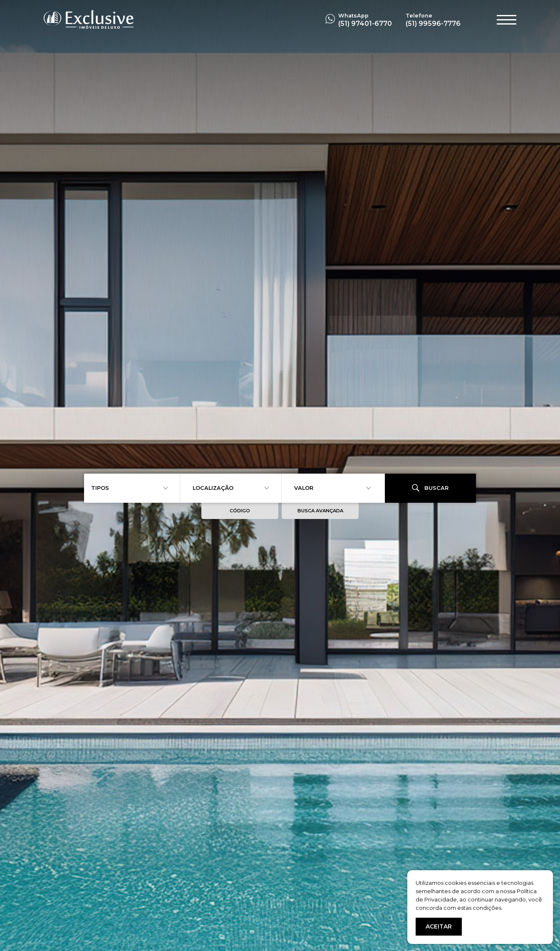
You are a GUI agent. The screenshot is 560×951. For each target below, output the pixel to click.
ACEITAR (439, 926)
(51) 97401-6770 (365, 24)
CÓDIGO (240, 511)
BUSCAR (430, 488)
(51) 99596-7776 (433, 24)
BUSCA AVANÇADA (320, 511)
